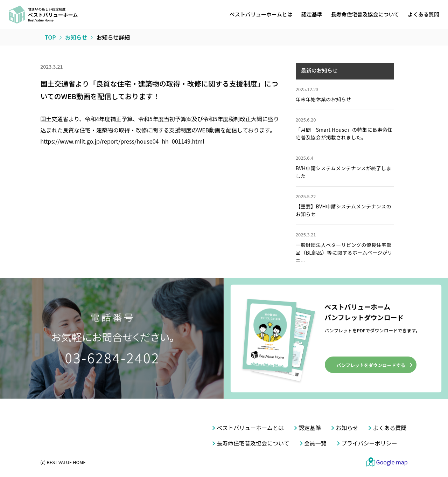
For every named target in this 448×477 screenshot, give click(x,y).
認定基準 (311, 14)
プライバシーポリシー (369, 443)
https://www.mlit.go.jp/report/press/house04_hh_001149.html (122, 141)
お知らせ (347, 428)
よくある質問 (423, 14)
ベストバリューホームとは (261, 14)
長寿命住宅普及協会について (365, 14)
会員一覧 (315, 443)
